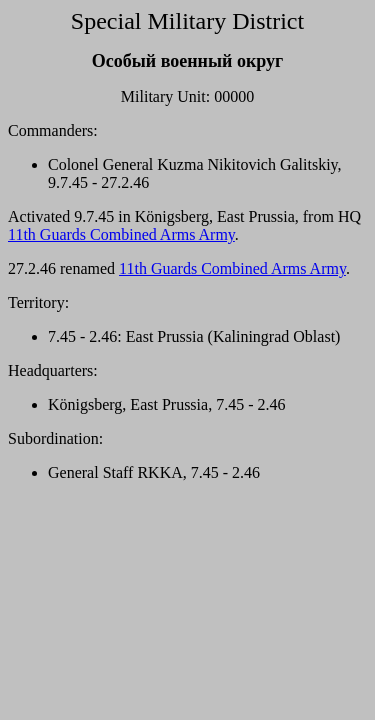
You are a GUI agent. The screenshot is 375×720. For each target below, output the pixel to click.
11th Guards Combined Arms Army (121, 234)
